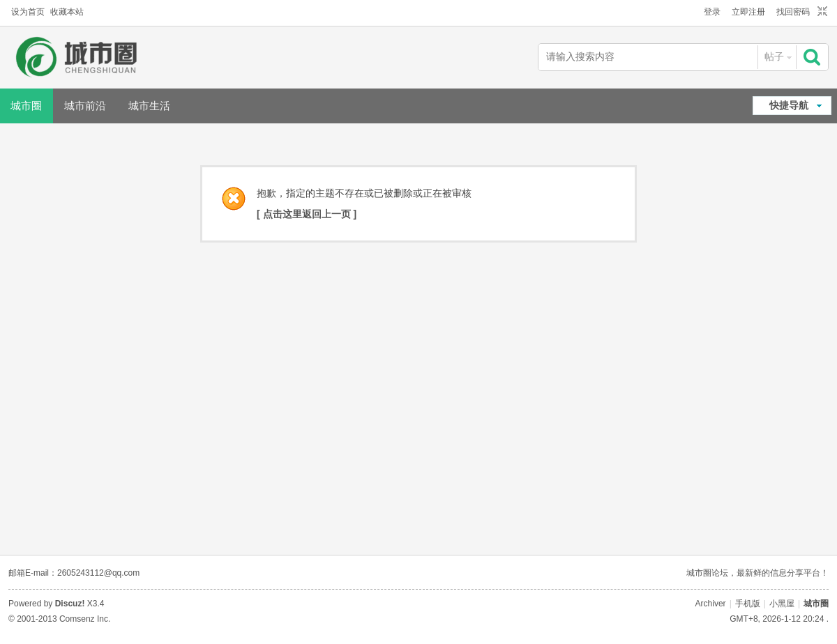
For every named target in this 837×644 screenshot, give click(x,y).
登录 (712, 12)
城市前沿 (85, 106)
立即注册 (748, 12)
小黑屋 (782, 604)
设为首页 (28, 12)
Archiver (711, 604)
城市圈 (816, 604)
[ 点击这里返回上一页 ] (307, 214)
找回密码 (793, 12)
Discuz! (70, 604)
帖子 (774, 56)
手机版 (748, 604)
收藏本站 (67, 12)
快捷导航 (789, 105)
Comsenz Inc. (85, 619)
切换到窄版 (821, 12)
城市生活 (149, 106)
